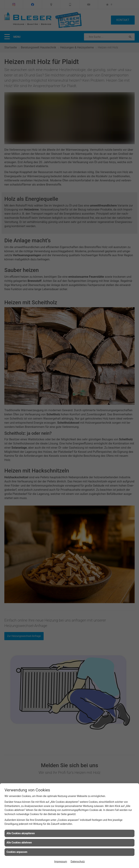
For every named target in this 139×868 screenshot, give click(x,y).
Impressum (61, 861)
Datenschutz (78, 861)
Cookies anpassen (17, 852)
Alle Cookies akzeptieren (21, 833)
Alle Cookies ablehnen (19, 843)
